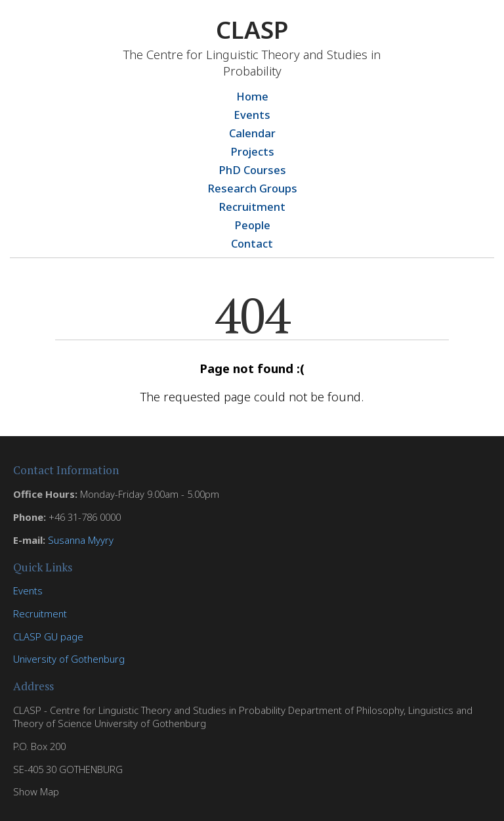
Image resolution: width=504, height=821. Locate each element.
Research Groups (252, 188)
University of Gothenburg (69, 659)
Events (252, 115)
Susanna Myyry (81, 540)
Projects (252, 151)
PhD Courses (252, 170)
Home (252, 96)
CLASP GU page (48, 636)
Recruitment (252, 207)
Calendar (252, 133)
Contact (252, 243)
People (252, 225)
